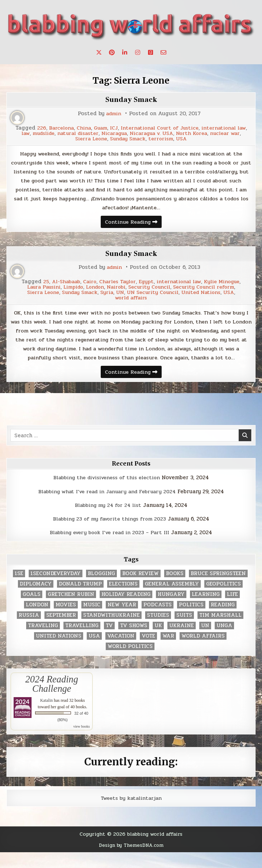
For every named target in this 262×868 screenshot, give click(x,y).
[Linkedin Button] (125, 52)
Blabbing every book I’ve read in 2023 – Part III (110, 549)
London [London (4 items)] (37, 620)
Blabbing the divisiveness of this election (106, 494)
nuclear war (88, 139)
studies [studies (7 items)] (158, 631)
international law (45, 133)
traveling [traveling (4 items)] (43, 641)
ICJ (137, 128)
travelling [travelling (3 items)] (82, 641)
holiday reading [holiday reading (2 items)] (126, 610)
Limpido (70, 291)
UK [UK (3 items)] (158, 641)
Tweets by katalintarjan (131, 814)
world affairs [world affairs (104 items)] (203, 652)
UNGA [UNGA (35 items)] (224, 641)
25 (40, 285)
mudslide (97, 133)
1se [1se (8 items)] (19, 589)
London (94, 291)
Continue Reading (133, 226)
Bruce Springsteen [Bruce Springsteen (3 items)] (218, 589)
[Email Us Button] (163, 52)
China (105, 128)
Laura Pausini (38, 291)
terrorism (199, 139)
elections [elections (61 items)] (123, 600)
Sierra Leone (125, 139)
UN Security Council (154, 296)
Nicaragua (175, 133)
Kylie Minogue (227, 285)
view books (81, 742)
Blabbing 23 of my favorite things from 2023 (109, 535)
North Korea (53, 139)
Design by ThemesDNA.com (131, 861)
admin (114, 114)
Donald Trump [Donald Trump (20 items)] (80, 600)
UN (120, 296)
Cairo (87, 285)
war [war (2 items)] (168, 652)
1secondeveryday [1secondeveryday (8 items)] (56, 589)
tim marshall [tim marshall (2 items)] (220, 631)
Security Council (153, 291)
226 (61, 128)
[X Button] (99, 52)
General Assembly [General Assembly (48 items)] (172, 600)
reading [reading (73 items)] (223, 620)
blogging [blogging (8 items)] (101, 589)
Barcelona (81, 128)
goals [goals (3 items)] (32, 610)
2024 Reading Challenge (52, 700)
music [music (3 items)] (92, 620)
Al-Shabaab (61, 285)
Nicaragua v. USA (216, 133)
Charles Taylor (117, 285)
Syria (106, 296)
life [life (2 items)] (232, 610)
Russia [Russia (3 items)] (29, 631)
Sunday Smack (131, 99)
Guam (123, 128)
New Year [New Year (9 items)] (122, 620)
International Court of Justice (185, 128)
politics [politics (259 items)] (191, 620)
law (77, 133)
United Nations (205, 296)
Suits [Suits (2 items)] (184, 631)
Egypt (146, 285)
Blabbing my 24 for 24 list (108, 521)
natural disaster (135, 133)
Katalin (46, 716)
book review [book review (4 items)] (140, 589)
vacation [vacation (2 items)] (121, 652)
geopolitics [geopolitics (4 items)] (223, 600)
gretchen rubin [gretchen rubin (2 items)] (71, 610)
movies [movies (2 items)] (66, 620)
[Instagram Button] (138, 52)
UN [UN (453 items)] (205, 641)
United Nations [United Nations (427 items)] (59, 652)
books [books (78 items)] (175, 589)
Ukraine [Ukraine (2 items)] (182, 641)
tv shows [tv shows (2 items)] (134, 641)
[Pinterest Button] (112, 52)
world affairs (131, 301)
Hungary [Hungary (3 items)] (171, 610)
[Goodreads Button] (151, 52)
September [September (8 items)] (61, 631)
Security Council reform (209, 291)
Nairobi (117, 291)
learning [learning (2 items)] (206, 610)
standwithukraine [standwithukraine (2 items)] (111, 631)
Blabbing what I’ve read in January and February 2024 (107, 507)
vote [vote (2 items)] (148, 652)
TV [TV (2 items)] (109, 641)
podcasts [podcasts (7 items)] (158, 620)
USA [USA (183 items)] (94, 652)
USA (220, 139)
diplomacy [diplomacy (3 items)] (36, 600)
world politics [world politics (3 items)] (130, 662)
